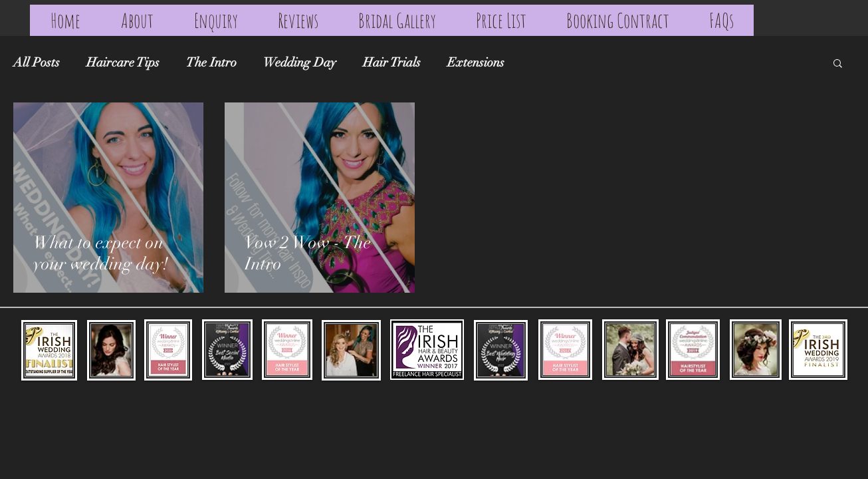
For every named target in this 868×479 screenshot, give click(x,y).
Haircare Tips (123, 63)
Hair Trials (392, 63)
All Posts (37, 63)
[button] (838, 64)
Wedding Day (300, 63)
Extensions (476, 63)
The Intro (211, 63)
